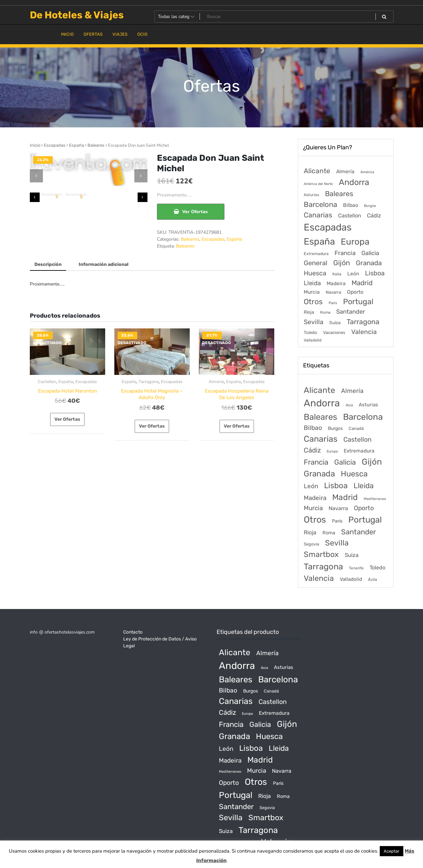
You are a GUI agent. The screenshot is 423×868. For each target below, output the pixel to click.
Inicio (35, 145)
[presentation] (36, 176)
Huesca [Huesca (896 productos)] (354, 474)
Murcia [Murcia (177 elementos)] (312, 292)
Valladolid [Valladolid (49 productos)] (351, 579)
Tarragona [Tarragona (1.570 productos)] (323, 566)
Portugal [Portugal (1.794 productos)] (365, 520)
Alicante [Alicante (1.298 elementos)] (317, 171)
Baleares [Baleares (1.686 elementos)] (339, 194)
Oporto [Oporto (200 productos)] (364, 508)
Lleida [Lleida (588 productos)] (364, 486)
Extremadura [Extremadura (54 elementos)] (316, 254)
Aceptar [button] (392, 851)
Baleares (96, 145)
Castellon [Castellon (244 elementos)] (350, 216)
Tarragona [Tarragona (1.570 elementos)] (363, 322)
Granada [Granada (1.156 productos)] (319, 474)
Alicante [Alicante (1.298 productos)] (319, 390)
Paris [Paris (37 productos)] (337, 521)
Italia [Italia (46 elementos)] (337, 274)
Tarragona (149, 382)
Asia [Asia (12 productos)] (349, 405)
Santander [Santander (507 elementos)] (351, 312)
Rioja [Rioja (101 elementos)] (309, 312)
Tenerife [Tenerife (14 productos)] (356, 568)
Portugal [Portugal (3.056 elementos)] (358, 302)
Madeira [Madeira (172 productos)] (315, 498)
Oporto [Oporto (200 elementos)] (355, 292)
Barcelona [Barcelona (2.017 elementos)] (320, 204)
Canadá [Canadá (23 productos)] (356, 428)
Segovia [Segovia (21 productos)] (311, 544)
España (77, 145)
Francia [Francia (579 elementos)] (345, 253)
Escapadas (55, 145)
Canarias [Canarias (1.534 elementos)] (318, 215)
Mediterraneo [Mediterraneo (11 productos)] (375, 499)
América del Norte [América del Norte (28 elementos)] (318, 184)
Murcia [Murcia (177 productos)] (313, 508)
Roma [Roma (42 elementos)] (325, 312)
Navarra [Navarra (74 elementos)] (333, 292)
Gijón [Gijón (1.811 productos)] (372, 462)
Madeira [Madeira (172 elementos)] (336, 284)
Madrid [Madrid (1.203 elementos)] (362, 283)
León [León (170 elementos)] (353, 274)
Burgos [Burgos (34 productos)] (335, 428)
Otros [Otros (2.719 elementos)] (313, 302)
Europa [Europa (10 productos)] (332, 451)
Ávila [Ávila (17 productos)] (373, 580)
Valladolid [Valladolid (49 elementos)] (313, 340)
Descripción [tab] (48, 264)
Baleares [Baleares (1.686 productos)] (320, 417)
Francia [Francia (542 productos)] (316, 462)
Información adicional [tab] (104, 264)
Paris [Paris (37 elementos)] (333, 303)
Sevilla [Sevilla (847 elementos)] (314, 322)
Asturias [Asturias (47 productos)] (368, 405)
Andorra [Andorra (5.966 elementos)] (354, 182)
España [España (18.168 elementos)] (319, 241)
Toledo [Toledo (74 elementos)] (310, 332)
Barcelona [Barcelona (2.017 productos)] (363, 417)
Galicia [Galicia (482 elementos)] (370, 253)
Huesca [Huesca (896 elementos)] (315, 273)
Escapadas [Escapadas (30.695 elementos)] (328, 227)
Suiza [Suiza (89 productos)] (352, 555)
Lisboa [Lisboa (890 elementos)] (375, 273)
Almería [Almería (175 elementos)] (345, 171)
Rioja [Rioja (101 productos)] (310, 532)
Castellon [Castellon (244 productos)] (357, 439)
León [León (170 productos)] (311, 486)
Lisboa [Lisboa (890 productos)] (336, 486)
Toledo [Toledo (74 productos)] (377, 568)
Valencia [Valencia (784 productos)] (319, 578)
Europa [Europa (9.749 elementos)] (355, 242)
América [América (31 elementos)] (367, 172)
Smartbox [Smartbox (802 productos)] (321, 554)
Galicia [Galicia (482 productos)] (345, 462)
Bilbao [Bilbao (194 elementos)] (351, 205)
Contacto (133, 632)
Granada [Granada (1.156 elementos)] (369, 263)
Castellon (47, 382)
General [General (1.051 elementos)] (316, 263)
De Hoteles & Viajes (77, 15)
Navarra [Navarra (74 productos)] (338, 508)
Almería (216, 382)
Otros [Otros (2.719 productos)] (315, 520)
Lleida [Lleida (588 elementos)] (312, 283)
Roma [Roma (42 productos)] (329, 533)
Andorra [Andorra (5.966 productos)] (322, 403)
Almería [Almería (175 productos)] (352, 391)
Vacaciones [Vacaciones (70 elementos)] (334, 332)
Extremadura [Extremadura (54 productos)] (359, 451)
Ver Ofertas (195, 212)
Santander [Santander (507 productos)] (358, 532)
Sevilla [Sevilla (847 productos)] (337, 543)
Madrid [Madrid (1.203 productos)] (345, 497)
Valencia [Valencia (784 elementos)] (364, 332)
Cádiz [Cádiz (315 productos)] (312, 450)
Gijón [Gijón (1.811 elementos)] (342, 263)
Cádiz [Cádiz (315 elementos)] (374, 215)
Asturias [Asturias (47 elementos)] (311, 195)
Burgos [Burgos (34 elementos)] (370, 206)
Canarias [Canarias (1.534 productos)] (321, 439)
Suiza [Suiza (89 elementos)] (335, 323)
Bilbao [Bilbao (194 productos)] (313, 428)
